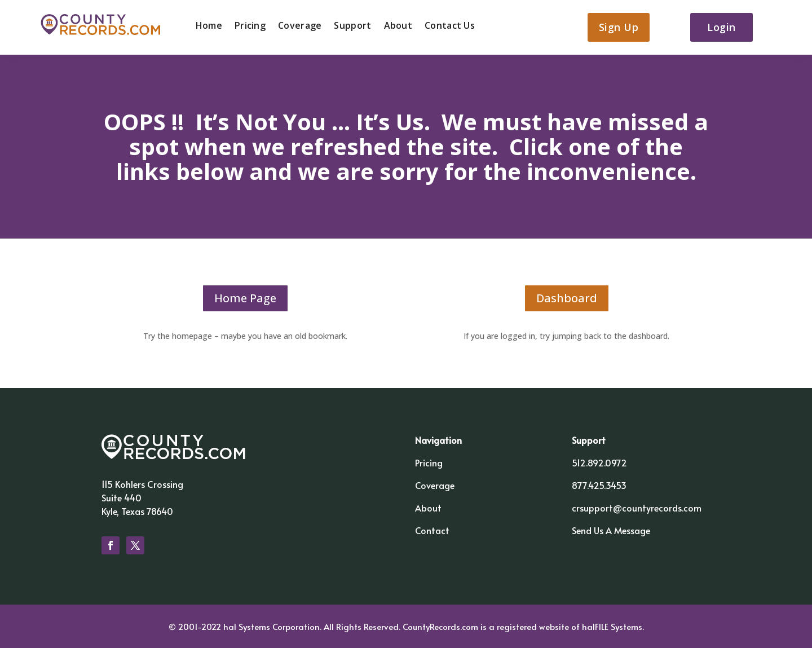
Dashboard (567, 298)
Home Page (245, 298)
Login (721, 27)
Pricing (250, 27)
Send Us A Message (611, 530)
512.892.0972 (599, 462)
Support (352, 27)
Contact (432, 530)
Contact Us (450, 27)
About (398, 27)
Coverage (300, 27)
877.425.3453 (599, 485)
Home (209, 27)
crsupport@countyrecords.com (637, 508)
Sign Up (619, 27)
